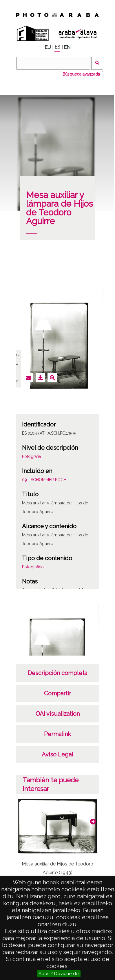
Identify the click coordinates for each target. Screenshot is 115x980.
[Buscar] (53, 63)
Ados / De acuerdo (59, 974)
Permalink (58, 734)
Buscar (97, 63)
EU (48, 47)
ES (57, 47)
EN (67, 47)
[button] (93, 822)
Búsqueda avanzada (81, 74)
